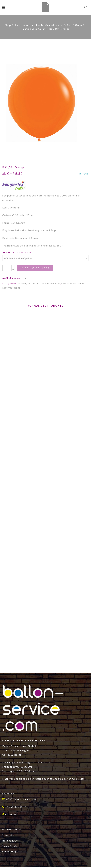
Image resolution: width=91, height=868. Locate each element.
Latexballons (23, 25)
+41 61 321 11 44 (16, 807)
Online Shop (10, 851)
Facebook (11, 814)
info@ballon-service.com (21, 799)
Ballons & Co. (10, 841)
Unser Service (11, 846)
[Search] (86, 7)
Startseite (8, 835)
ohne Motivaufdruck (47, 25)
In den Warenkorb (35, 268)
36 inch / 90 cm (73, 25)
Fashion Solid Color (33, 29)
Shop (8, 25)
